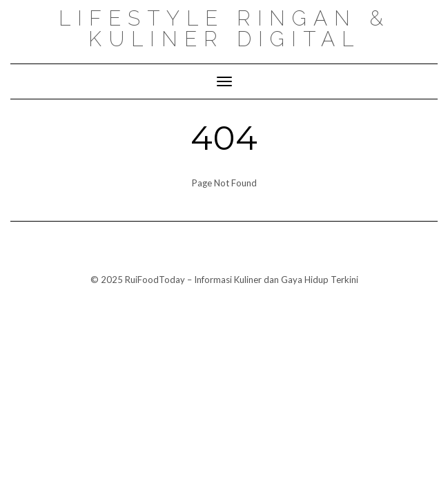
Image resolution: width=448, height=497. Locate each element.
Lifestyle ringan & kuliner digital (224, 29)
